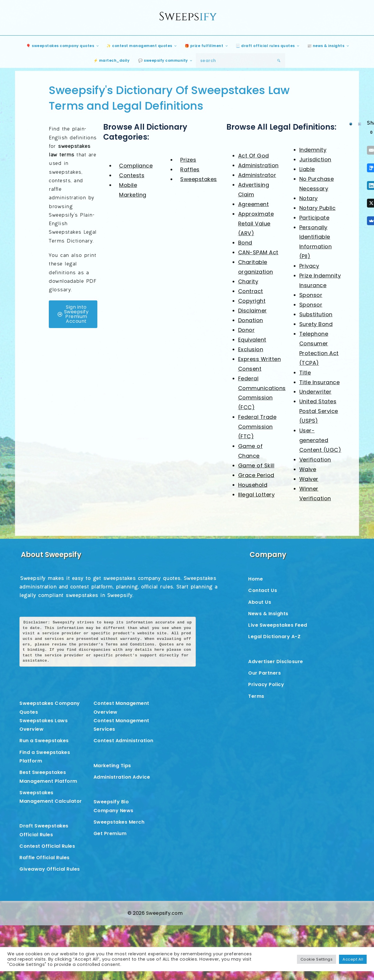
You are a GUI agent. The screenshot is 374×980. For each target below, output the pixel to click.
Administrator (257, 175)
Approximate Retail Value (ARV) (256, 224)
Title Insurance (320, 382)
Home (256, 579)
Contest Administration (123, 741)
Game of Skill (256, 465)
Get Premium (110, 833)
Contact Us (263, 590)
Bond (245, 243)
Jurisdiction (315, 159)
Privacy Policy (266, 684)
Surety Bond (316, 324)
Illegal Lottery (257, 495)
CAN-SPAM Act (258, 252)
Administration (258, 165)
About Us (260, 602)
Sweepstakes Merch (119, 822)
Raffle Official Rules (45, 858)
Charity (248, 281)
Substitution (316, 314)
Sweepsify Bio (111, 802)
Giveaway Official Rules (50, 869)
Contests (132, 175)
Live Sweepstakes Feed (278, 625)
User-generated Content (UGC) (320, 440)
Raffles (190, 169)
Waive (308, 469)
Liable (307, 169)
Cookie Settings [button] (317, 959)
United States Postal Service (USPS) (319, 411)
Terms (256, 696)
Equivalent (252, 340)
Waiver (309, 479)
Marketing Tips (112, 766)
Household (253, 485)
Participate (314, 218)
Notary (309, 198)
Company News (113, 811)
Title (305, 373)
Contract (251, 291)
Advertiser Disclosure (276, 662)
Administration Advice (122, 777)
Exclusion (251, 349)
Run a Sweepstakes (44, 741)
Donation (251, 320)
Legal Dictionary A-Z (274, 637)
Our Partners (264, 673)
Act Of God (254, 156)
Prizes (188, 160)
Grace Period (256, 475)
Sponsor (311, 295)
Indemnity (313, 150)
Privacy (309, 266)
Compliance (136, 166)
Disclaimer (253, 311)
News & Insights (268, 614)
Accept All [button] (353, 959)
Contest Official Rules (47, 846)
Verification (315, 460)
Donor (247, 330)
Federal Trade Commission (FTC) (257, 427)
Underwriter (315, 392)
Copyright (252, 301)
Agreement (254, 204)
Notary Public (318, 208)
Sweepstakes (199, 179)
